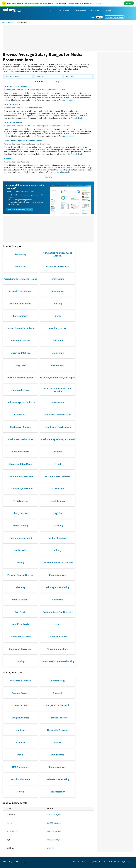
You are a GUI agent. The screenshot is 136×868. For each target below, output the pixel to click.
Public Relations (20, 600)
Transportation (58, 792)
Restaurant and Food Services (58, 612)
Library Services (20, 513)
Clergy (58, 316)
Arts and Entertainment (20, 291)
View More (48, 177)
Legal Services (58, 501)
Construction (20, 705)
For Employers (65, 10)
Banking (58, 304)
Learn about (20, 209)
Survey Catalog (81, 10)
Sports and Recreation (20, 649)
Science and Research (20, 637)
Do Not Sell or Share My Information (121, 862)
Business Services (20, 693)
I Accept (129, 3)
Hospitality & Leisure (58, 730)
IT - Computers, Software (58, 476)
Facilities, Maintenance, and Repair (58, 378)
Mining (20, 563)
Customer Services (20, 341)
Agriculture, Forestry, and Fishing (20, 279)
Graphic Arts (20, 415)
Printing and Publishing (58, 587)
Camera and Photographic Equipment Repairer (23, 140)
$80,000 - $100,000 (54, 840)
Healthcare (20, 730)
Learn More (98, 3)
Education (58, 341)
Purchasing (58, 600)
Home (3, 22)
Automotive (58, 291)
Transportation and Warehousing (58, 661)
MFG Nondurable (20, 767)
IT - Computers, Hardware (20, 476)
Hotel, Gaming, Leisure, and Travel (58, 439)
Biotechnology (20, 316)
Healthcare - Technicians (20, 439)
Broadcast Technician (13, 122)
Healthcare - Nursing (20, 427)
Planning (20, 587)
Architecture (58, 279)
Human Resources (20, 452)
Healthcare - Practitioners (58, 427)
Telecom (20, 792)
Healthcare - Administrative (58, 415)
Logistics (58, 513)
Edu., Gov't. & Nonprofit (58, 705)
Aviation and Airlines (20, 304)
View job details (68, 100)
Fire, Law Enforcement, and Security (58, 390)
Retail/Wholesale (20, 624)
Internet (58, 742)
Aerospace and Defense (58, 267)
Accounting (20, 254)
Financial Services (20, 390)
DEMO (99, 17)
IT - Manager (58, 489)
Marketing (58, 526)
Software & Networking (58, 779)
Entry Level (20, 365)
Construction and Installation (20, 328)
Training (20, 661)
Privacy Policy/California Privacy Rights (85, 862)
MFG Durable (58, 755)
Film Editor (9, 159)
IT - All (58, 464)
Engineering (58, 353)
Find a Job (108, 10)
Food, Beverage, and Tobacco (20, 402)
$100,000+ (51, 848)
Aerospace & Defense (20, 681)
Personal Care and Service (20, 575)
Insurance (58, 452)
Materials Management (20, 538)
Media (20, 755)
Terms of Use (103, 862)
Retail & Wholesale (20, 779)
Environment (58, 365)
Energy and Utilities (20, 353)
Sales (58, 624)
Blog (92, 17)
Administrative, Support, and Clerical (58, 254)
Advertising (20, 267)
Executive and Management (20, 378)
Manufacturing (20, 526)
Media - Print (20, 550)
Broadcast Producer (12, 104)
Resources (96, 10)
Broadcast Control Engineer (15, 86)
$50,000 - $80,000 (54, 831)
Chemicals (58, 693)
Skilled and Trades (58, 637)
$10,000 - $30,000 (54, 815)
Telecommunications (58, 649)
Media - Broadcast (58, 538)
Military (58, 550)
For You (52, 10)
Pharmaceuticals (58, 575)
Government (58, 402)
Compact (58, 82)
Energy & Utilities (20, 718)
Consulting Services (58, 328)
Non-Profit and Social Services (58, 563)
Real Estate (20, 612)
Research (11, 22)
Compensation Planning (114, 17)
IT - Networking (20, 501)
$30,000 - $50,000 (54, 823)
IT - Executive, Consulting (20, 489)
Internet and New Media (20, 464)
